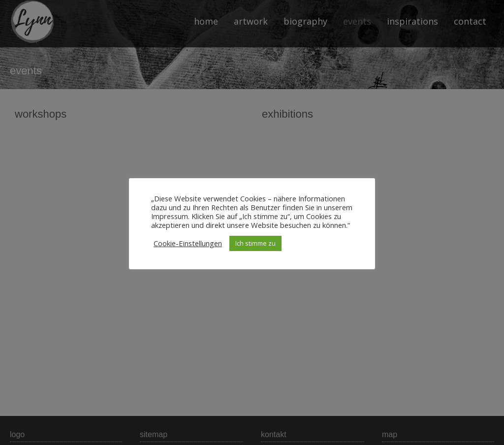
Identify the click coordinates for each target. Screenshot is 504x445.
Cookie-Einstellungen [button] (188, 243)
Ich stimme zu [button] (255, 243)
